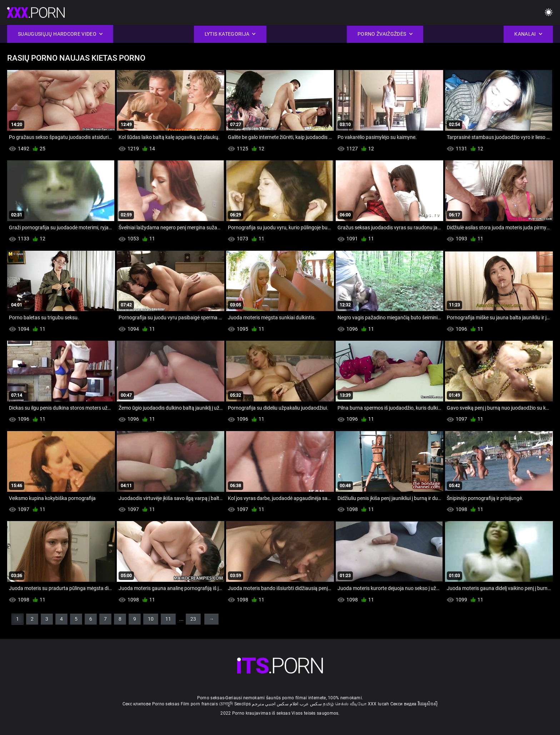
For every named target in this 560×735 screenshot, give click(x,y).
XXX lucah (379, 704)
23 (193, 619)
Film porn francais (199, 704)
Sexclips (242, 704)
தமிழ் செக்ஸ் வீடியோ (345, 704)
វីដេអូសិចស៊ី (428, 704)
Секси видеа (403, 704)
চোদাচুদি (226, 704)
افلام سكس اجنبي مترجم (275, 704)
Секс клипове (137, 704)
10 (151, 619)
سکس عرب (311, 704)
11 (168, 619)
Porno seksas (166, 704)
